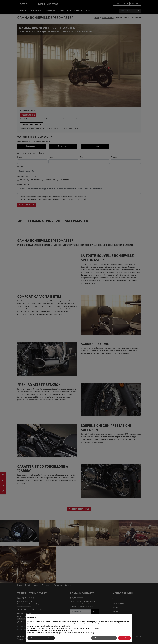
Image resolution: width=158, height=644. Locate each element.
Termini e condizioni (69, 633)
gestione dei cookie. (93, 628)
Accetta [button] (124, 638)
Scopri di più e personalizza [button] (41, 638)
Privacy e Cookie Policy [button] (86, 633)
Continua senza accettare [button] (104, 638)
